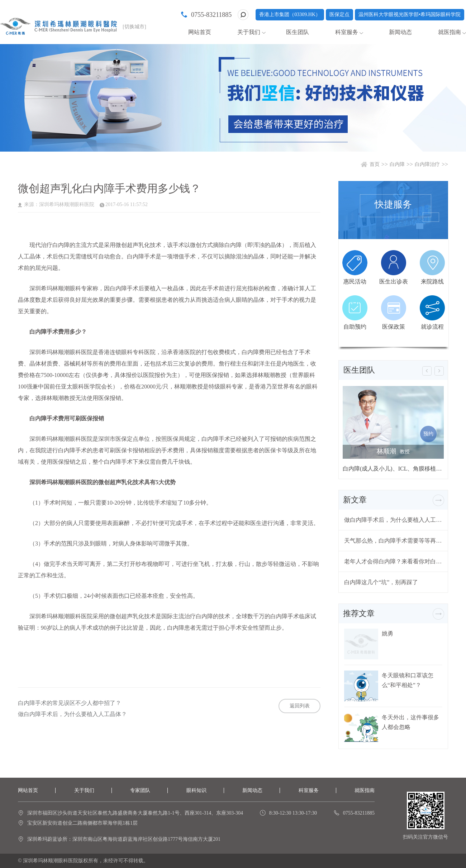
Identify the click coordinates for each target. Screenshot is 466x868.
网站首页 (200, 32)
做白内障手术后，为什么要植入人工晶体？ (72, 714)
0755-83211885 (211, 15)
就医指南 (450, 32)
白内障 (397, 164)
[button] (427, 371)
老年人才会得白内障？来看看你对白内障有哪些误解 (393, 561)
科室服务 (347, 32)
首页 (375, 164)
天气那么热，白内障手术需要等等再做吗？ (393, 541)
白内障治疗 (427, 164)
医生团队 (298, 32)
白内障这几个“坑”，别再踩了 (381, 582)
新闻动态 (400, 32)
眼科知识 (196, 790)
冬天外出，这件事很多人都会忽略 (410, 722)
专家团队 (140, 790)
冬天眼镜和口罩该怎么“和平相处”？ (408, 680)
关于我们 (249, 32)
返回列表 (300, 706)
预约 (428, 434)
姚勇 (387, 633)
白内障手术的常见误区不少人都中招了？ (70, 703)
